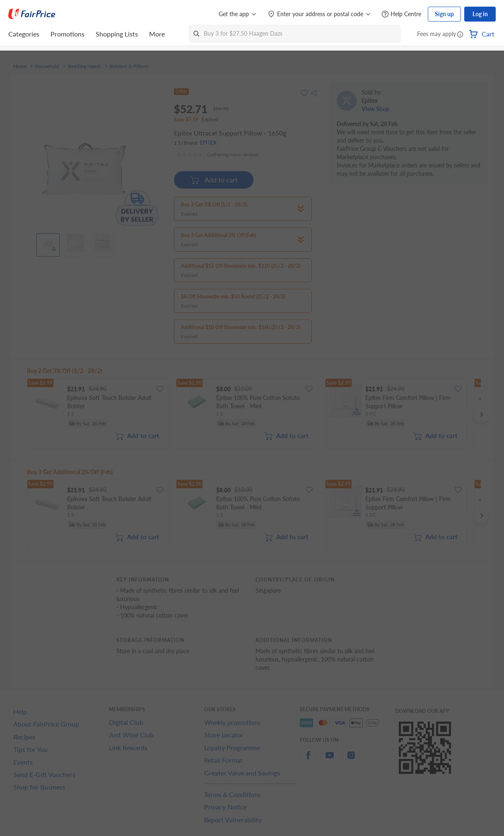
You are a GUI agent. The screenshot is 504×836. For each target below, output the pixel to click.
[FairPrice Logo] (32, 14)
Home (20, 66)
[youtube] (330, 760)
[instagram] (351, 760)
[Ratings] (217, 155)
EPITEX (208, 143)
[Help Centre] (401, 14)
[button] (460, 35)
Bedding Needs (84, 66)
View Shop (375, 109)
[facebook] (308, 760)
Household (47, 66)
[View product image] (48, 243)
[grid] (254, 414)
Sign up (444, 14)
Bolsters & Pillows (129, 66)
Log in (480, 14)
